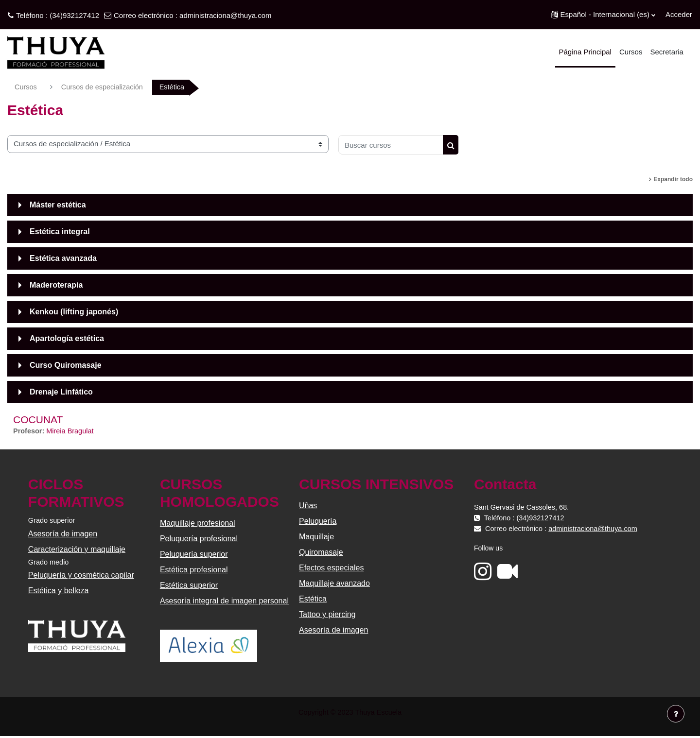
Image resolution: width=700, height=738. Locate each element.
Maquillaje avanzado (334, 584)
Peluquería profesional (199, 540)
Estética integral (60, 232)
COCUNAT (38, 420)
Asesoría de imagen (64, 535)
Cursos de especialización (105, 87)
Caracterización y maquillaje (78, 550)
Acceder (679, 14)
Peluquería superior (194, 555)
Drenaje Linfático (61, 392)
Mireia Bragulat (72, 432)
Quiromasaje (321, 553)
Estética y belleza (60, 592)
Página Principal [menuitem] (585, 52)
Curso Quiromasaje (66, 366)
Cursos (26, 87)
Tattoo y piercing (327, 615)
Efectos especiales (331, 569)
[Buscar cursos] (391, 145)
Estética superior (189, 586)
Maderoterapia (56, 285)
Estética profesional (194, 571)
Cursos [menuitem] (631, 52)
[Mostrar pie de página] (676, 714)
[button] (603, 15)
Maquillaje (316, 538)
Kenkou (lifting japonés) (74, 312)
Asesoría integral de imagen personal (225, 602)
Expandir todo (673, 180)
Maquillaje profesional (198, 524)
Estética (313, 600)
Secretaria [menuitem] (666, 52)
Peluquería (318, 522)
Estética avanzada (63, 259)
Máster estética (58, 205)
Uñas (308, 506)
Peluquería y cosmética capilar (82, 577)
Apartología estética (67, 339)
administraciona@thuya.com (225, 15)
